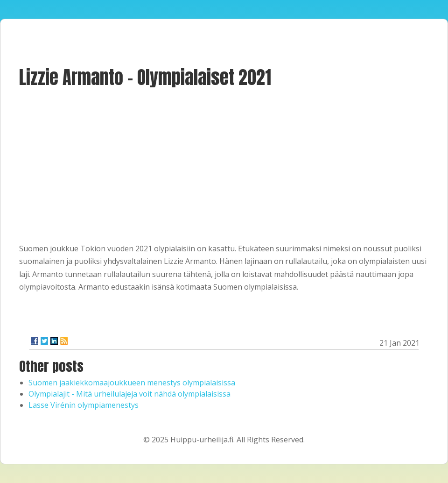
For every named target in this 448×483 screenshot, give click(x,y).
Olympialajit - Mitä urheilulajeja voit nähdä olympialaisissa (129, 394)
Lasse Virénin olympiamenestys (84, 405)
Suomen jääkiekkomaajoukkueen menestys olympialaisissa (132, 383)
